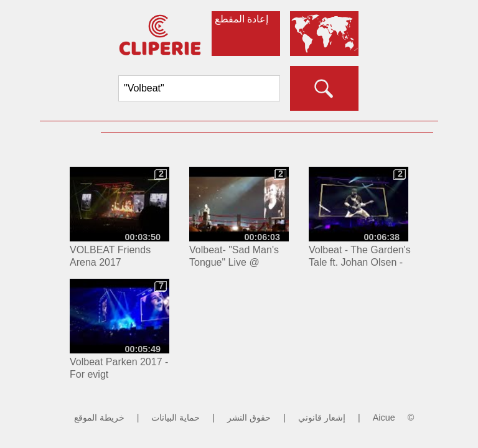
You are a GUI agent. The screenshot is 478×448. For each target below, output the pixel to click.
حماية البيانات (176, 418)
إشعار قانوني (322, 418)
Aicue (384, 418)
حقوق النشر (249, 418)
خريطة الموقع (99, 418)
